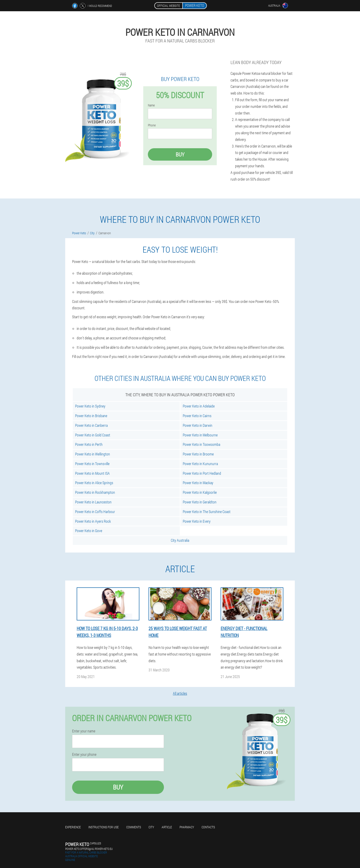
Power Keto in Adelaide (199, 406)
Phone (152, 125)
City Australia (180, 540)
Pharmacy (187, 827)
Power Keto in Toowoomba (201, 444)
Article (167, 827)
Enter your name (84, 731)
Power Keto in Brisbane (91, 416)
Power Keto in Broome (198, 454)
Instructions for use (104, 827)
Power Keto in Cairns (197, 416)
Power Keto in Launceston (93, 502)
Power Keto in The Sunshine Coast (207, 512)
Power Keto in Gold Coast (93, 435)
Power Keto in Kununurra (200, 464)
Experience (73, 827)
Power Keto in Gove (89, 531)
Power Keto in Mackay (198, 483)
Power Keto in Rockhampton (95, 492)
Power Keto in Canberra (91, 425)
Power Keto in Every (197, 521)
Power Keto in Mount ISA (92, 473)
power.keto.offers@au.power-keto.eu (89, 849)
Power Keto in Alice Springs (94, 483)
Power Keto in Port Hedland (202, 473)
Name (151, 105)
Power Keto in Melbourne (200, 435)
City (151, 827)
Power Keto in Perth (89, 444)
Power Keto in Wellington (93, 454)
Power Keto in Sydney (90, 406)
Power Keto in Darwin (198, 425)
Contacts (208, 827)
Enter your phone (84, 754)
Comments (134, 827)
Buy (180, 154)
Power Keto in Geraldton (200, 502)
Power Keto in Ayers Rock (93, 521)
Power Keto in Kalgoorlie (200, 492)
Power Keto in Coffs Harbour (95, 512)
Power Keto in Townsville (92, 464)
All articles (180, 693)
